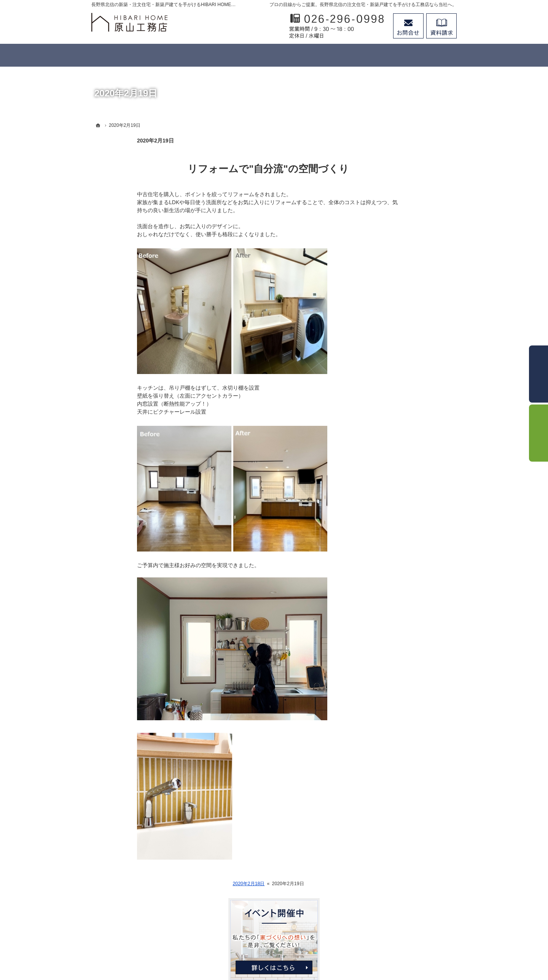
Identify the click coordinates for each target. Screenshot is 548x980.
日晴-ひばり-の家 (395, 265)
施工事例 (385, 328)
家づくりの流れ (393, 297)
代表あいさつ (390, 406)
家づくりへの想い (396, 359)
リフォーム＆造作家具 (401, 281)
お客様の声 (388, 344)
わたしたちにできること (404, 250)
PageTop (524, 888)
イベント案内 (390, 312)
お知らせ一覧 (390, 452)
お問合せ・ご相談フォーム (411, 914)
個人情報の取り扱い (398, 468)
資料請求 (441, 26)
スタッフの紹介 (393, 421)
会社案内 (385, 390)
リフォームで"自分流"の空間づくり (222, 169)
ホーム (382, 234)
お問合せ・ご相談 (396, 437)
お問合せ (408, 26)
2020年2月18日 (203, 884)
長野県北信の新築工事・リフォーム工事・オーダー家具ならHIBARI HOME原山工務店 (263, 946)
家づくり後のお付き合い (404, 375)
